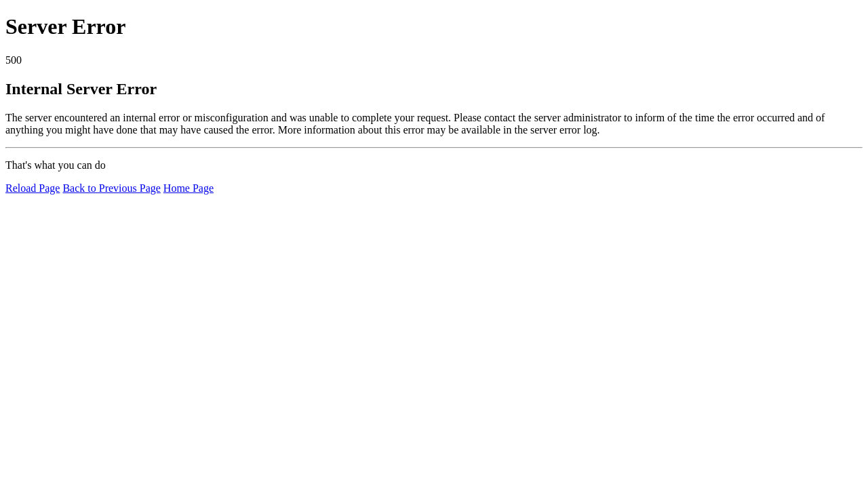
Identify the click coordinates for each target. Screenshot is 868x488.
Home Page (189, 188)
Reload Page (33, 188)
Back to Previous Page (111, 188)
